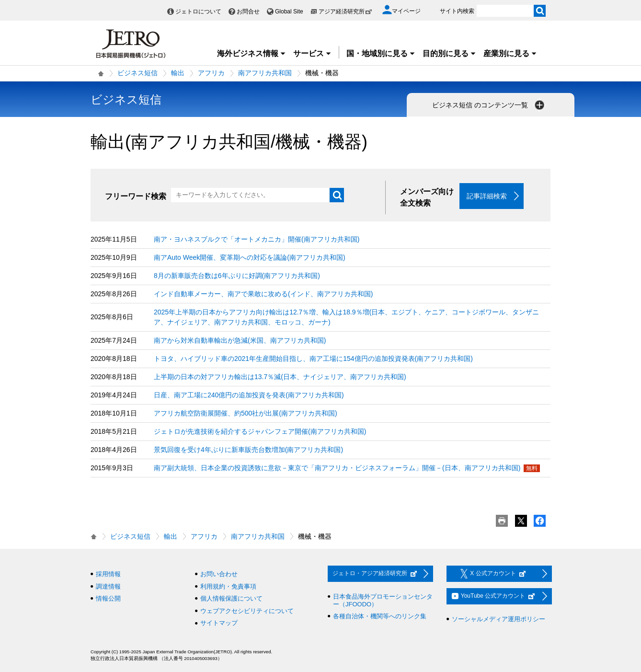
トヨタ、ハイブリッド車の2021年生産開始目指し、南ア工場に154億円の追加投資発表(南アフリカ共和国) (313, 359)
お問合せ (248, 12)
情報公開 (108, 598)
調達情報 (108, 586)
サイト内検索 (457, 11)
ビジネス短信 (137, 73)
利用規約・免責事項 (228, 586)
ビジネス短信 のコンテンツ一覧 (489, 105)
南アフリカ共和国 (265, 73)
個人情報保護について (231, 598)
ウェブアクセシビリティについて (247, 611)
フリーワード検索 (136, 196)
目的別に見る (449, 53)
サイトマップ (219, 623)
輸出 (178, 73)
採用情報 (108, 574)
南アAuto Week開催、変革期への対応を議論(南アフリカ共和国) (250, 257)
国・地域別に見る (381, 53)
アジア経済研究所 (345, 12)
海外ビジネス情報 (252, 53)
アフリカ (211, 73)
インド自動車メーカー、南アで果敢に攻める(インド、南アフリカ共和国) (263, 294)
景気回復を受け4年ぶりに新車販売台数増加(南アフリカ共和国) (248, 450)
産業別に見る (510, 53)
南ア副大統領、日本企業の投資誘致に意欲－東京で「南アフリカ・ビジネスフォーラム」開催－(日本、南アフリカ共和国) (337, 468)
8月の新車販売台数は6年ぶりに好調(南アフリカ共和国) (237, 276)
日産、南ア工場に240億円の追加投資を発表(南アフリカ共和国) (249, 395)
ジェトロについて (198, 12)
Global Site (289, 12)
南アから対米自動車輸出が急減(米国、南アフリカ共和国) (240, 340)
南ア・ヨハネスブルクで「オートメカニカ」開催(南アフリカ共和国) (257, 239)
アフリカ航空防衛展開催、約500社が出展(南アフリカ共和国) (246, 413)
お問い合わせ (219, 574)
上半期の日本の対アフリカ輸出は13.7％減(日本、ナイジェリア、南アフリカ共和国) (280, 377)
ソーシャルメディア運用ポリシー (498, 619)
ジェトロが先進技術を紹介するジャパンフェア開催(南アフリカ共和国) (260, 431)
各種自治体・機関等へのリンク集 (380, 616)
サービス (312, 53)
